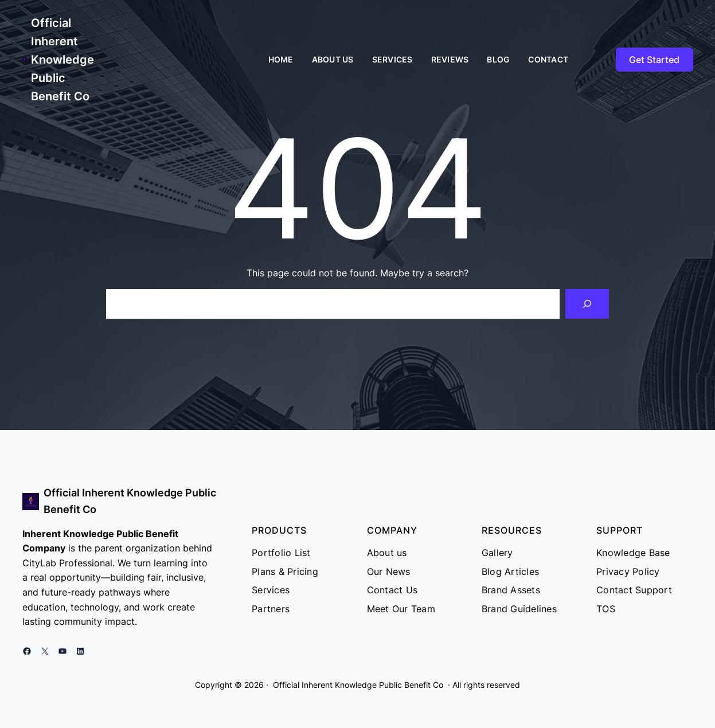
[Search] (587, 304)
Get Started (654, 60)
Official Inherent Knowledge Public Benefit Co (62, 60)
